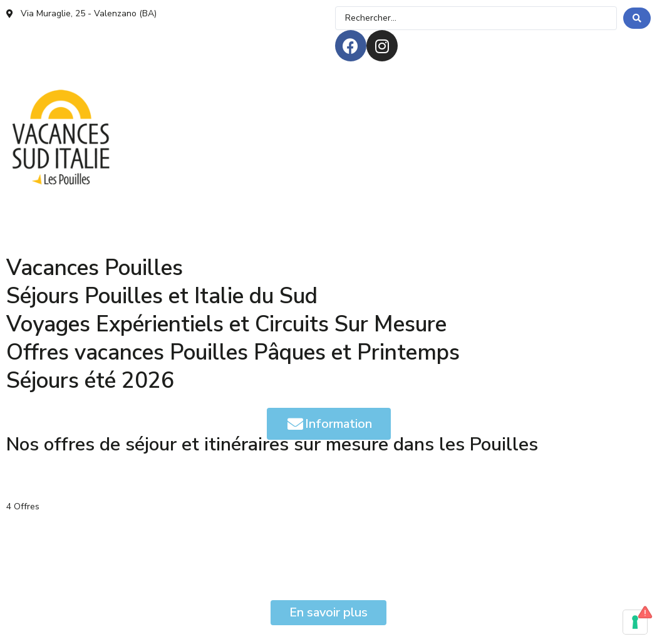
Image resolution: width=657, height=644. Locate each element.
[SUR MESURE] (513, 199)
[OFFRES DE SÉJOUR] (53, 199)
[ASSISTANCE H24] (140, 221)
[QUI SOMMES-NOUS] (416, 199)
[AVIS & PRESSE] (44, 221)
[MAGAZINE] (324, 199)
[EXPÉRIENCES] (149, 199)
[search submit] (637, 18)
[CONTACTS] (228, 221)
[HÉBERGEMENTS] (239, 199)
